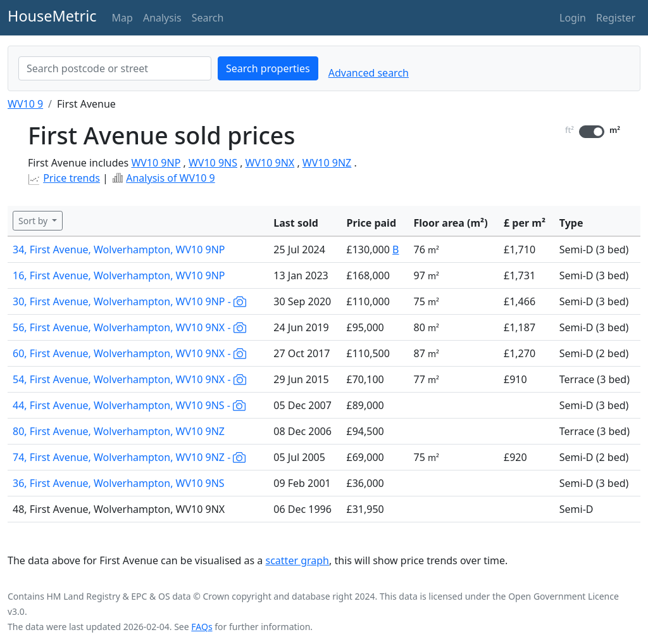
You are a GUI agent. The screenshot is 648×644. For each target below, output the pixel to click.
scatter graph (298, 560)
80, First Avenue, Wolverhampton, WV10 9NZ (119, 431)
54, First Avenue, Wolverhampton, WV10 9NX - (129, 379)
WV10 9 (25, 104)
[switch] (592, 132)
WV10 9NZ (327, 163)
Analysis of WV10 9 (170, 178)
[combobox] (115, 68)
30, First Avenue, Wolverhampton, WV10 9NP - (129, 301)
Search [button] (208, 18)
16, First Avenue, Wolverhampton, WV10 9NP (119, 275)
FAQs (202, 627)
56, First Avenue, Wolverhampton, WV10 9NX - (129, 327)
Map (122, 18)
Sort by (34, 221)
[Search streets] (115, 68)
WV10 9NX (270, 163)
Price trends (72, 178)
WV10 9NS (213, 163)
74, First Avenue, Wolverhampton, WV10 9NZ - (129, 457)
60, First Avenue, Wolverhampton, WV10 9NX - (129, 353)
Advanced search (369, 73)
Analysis (162, 18)
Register (616, 18)
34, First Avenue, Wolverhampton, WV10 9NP (119, 249)
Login (573, 18)
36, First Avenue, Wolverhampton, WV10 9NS (119, 483)
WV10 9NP (156, 163)
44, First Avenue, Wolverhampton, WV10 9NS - (129, 405)
